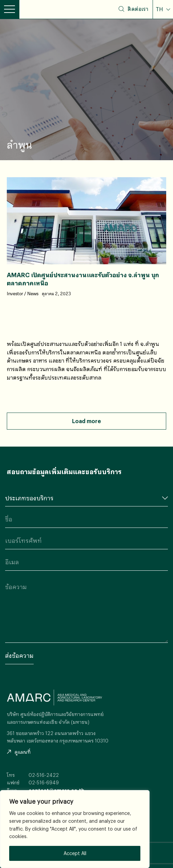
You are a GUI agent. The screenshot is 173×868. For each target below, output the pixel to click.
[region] (75, 829)
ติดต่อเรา (138, 9)
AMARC (44, 9)
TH (160, 9)
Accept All (75, 853)
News (33, 294)
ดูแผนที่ (19, 752)
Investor (15, 294)
